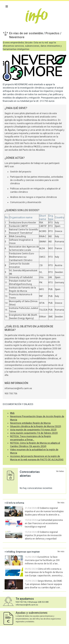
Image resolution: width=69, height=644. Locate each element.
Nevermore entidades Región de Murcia (30, 423)
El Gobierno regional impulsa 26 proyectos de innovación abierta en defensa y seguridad (43, 535)
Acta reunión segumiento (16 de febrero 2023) (34, 433)
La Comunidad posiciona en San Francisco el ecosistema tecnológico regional (44, 523)
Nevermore (17, 37)
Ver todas (60, 471)
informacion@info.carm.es (18, 388)
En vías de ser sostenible (26, 33)
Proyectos (53, 33)
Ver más (61, 503)
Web (12, 413)
